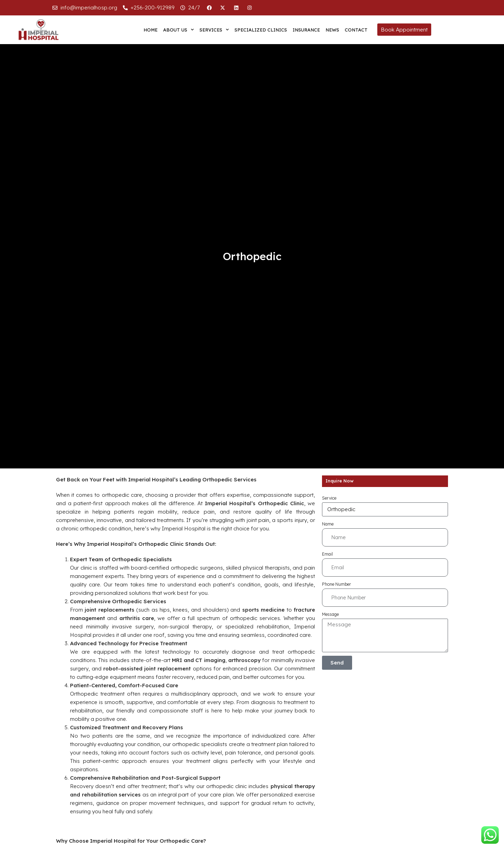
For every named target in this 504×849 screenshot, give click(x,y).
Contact (356, 30)
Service (329, 498)
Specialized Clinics (261, 30)
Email (327, 554)
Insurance (306, 30)
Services (214, 30)
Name (328, 524)
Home (150, 30)
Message (330, 614)
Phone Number (337, 584)
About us (178, 30)
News (332, 30)
